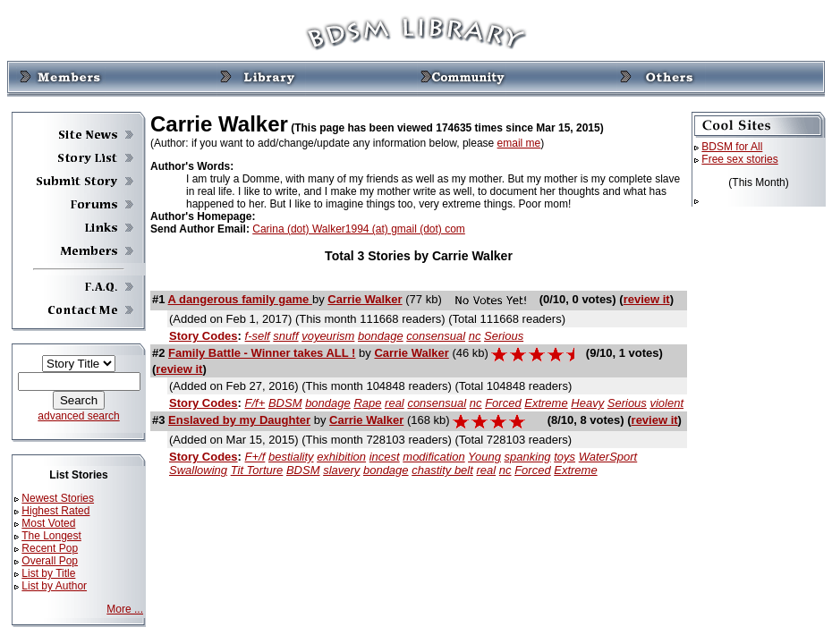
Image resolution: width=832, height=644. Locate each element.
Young (484, 457)
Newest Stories (58, 498)
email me (519, 143)
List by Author (54, 586)
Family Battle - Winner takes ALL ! (262, 353)
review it (647, 299)
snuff (285, 336)
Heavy (587, 403)
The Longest (51, 536)
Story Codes (204, 336)
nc (475, 336)
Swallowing (198, 470)
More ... (125, 609)
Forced (503, 403)
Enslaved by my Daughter (239, 420)
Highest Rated (55, 511)
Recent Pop (50, 548)
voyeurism (328, 336)
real (395, 403)
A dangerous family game (240, 299)
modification (433, 457)
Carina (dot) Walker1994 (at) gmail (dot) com (359, 229)
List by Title (48, 573)
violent (666, 403)
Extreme (546, 403)
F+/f (255, 457)
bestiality (291, 457)
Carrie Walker (365, 299)
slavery (341, 470)
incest (385, 457)
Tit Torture (257, 470)
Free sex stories (739, 159)
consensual (436, 336)
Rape (367, 403)
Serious (504, 336)
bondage (381, 336)
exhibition (341, 457)
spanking (528, 457)
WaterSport (608, 457)
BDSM (285, 403)
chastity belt (442, 470)
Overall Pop (50, 561)
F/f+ (255, 403)
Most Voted (48, 523)
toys (565, 457)
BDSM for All (732, 147)
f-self (258, 336)
